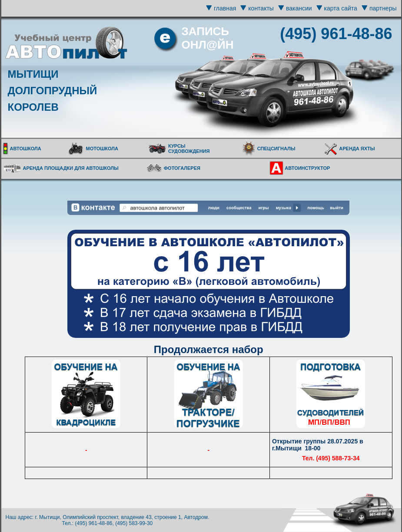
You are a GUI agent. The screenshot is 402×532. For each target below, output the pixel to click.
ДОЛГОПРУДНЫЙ (53, 91)
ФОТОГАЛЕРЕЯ (182, 168)
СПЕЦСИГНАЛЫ (276, 149)
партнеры (383, 8)
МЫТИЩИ (33, 74)
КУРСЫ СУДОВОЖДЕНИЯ (189, 149)
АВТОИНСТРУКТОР (307, 168)
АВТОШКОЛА (26, 149)
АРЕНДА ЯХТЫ (357, 149)
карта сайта (341, 8)
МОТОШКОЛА (102, 149)
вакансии (299, 8)
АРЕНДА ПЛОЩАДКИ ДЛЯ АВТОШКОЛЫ (71, 168)
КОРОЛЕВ (33, 107)
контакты (261, 8)
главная (225, 8)
